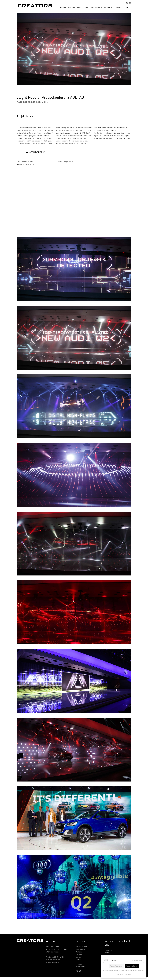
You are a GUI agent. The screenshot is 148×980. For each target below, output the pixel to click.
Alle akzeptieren (132, 966)
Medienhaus (97, 7)
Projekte (108, 7)
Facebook (108, 950)
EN (130, 3)
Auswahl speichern (116, 966)
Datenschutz (80, 967)
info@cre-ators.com (53, 960)
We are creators (68, 7)
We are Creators (81, 946)
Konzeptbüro (83, 7)
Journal (118, 7)
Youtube (108, 953)
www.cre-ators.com (53, 962)
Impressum (80, 964)
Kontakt (128, 7)
